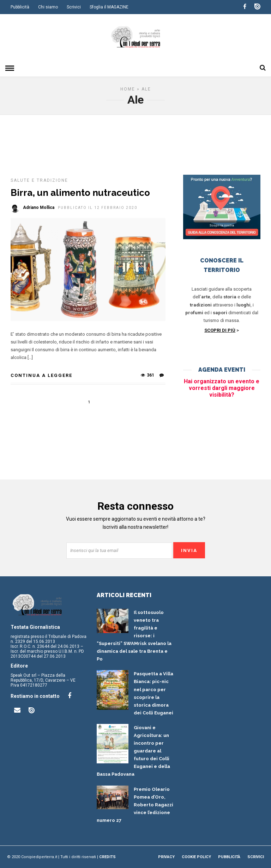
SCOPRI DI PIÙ (220, 330)
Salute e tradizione (39, 180)
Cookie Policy (196, 857)
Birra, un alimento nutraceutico (80, 193)
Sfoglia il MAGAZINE (109, 7)
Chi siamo (48, 7)
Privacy (166, 857)
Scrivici (74, 7)
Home (128, 89)
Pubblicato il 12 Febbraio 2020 (98, 208)
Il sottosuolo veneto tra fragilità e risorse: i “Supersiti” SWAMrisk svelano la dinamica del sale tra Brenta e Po (134, 636)
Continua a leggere (41, 375)
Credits (107, 857)
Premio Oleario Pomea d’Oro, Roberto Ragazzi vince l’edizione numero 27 (135, 805)
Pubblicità (20, 7)
